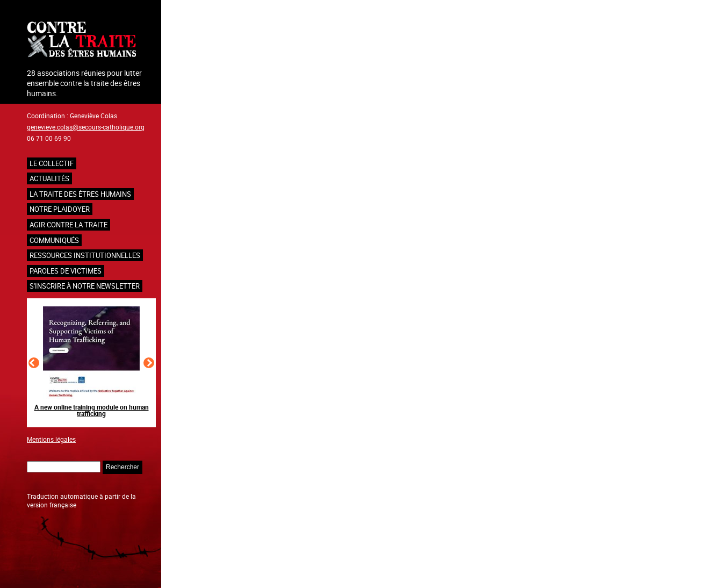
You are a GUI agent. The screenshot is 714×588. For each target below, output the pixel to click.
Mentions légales (51, 439)
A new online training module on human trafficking (92, 410)
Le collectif (52, 163)
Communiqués (54, 240)
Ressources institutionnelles (85, 255)
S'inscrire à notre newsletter (85, 286)
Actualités (49, 178)
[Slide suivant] (149, 363)
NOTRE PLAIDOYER (60, 209)
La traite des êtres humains (80, 194)
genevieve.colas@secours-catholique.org (86, 127)
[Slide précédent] (34, 363)
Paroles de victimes (66, 271)
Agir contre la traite (68, 225)
